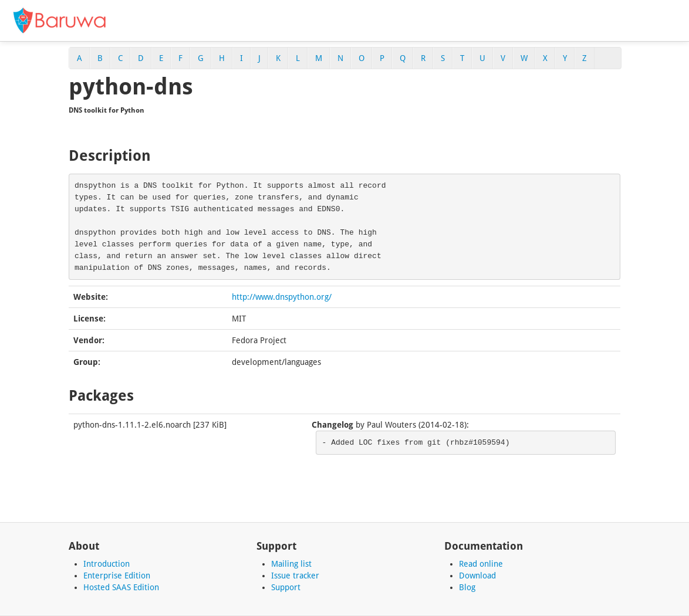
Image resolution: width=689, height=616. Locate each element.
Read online (481, 564)
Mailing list (291, 564)
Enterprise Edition (117, 576)
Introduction (107, 564)
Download (477, 576)
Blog (467, 587)
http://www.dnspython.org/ (282, 297)
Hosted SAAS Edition (121, 587)
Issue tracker (295, 576)
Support (286, 587)
